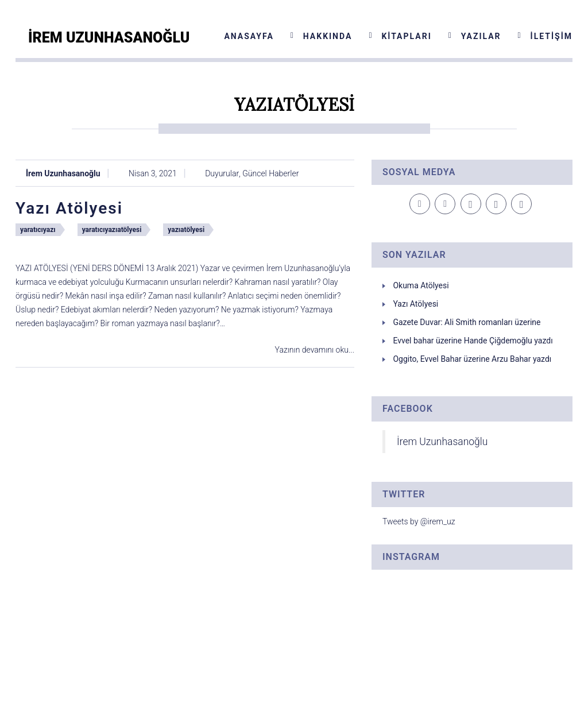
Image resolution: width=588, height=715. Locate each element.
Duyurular (222, 173)
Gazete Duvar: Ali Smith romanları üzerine (467, 322)
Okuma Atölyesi (421, 285)
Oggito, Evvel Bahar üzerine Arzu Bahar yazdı (472, 359)
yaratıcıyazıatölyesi (112, 230)
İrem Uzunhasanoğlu (63, 173)
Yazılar (481, 36)
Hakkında (328, 36)
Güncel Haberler (270, 173)
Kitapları (406, 36)
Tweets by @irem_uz (419, 521)
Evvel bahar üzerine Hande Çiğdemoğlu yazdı (473, 341)
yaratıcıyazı (38, 230)
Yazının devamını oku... (315, 350)
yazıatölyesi (186, 230)
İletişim (552, 36)
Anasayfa (249, 36)
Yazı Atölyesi (69, 208)
